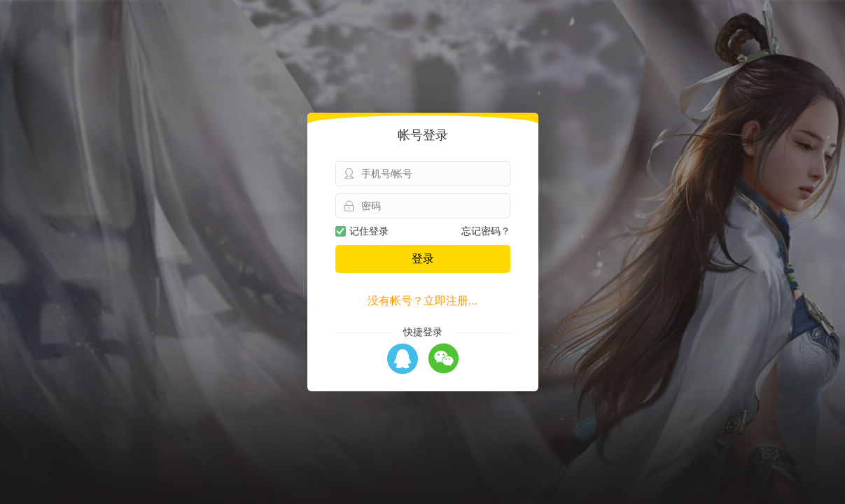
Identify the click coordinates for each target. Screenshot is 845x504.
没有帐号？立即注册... (422, 301)
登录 (423, 259)
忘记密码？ (486, 231)
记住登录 (362, 231)
